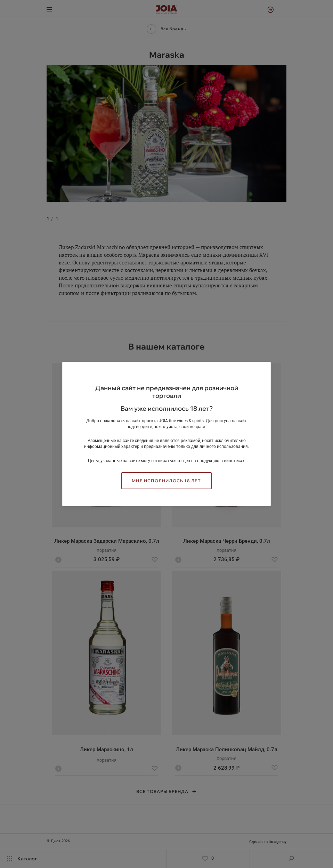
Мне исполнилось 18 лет (166, 481)
